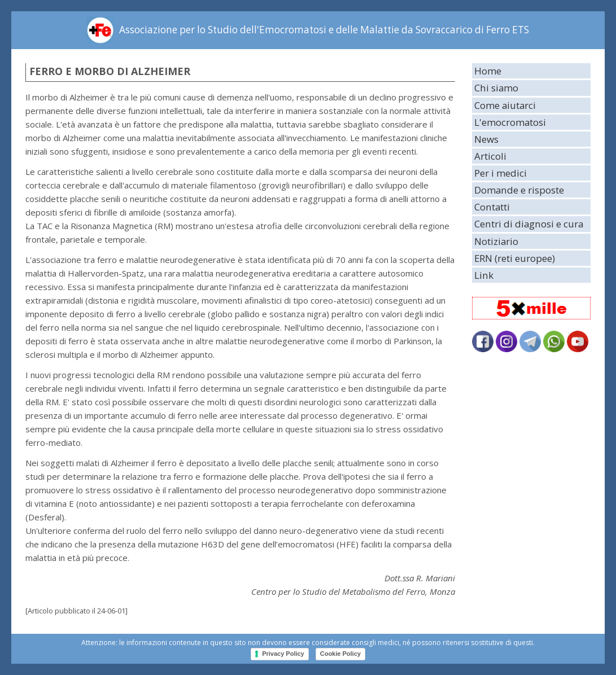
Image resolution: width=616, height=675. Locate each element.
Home (488, 71)
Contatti (492, 207)
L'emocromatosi (510, 122)
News (486, 139)
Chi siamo (496, 88)
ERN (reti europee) (515, 258)
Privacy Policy (283, 654)
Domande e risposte (519, 190)
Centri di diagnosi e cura (529, 224)
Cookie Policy (340, 654)
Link (484, 275)
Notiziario (496, 241)
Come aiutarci (505, 105)
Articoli (490, 156)
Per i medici (501, 173)
